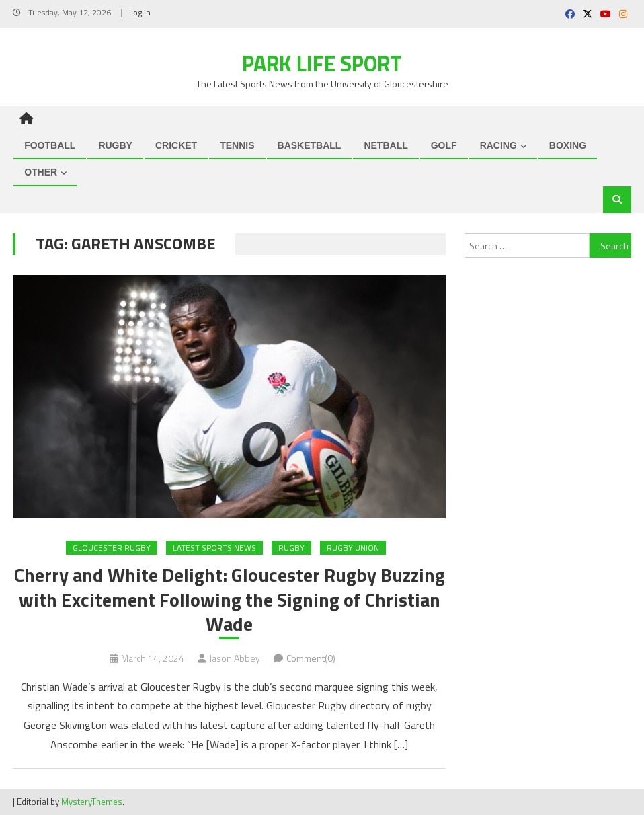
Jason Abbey (235, 658)
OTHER (41, 172)
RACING (498, 145)
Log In (140, 12)
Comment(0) (311, 658)
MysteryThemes (92, 802)
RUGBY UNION (353, 548)
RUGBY (115, 145)
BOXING (568, 145)
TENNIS (237, 145)
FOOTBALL (50, 145)
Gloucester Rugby (112, 548)
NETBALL (386, 145)
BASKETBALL (310, 145)
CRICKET (176, 145)
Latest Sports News (214, 548)
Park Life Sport (322, 63)
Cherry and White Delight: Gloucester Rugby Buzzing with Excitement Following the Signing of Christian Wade (230, 599)
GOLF (444, 145)
